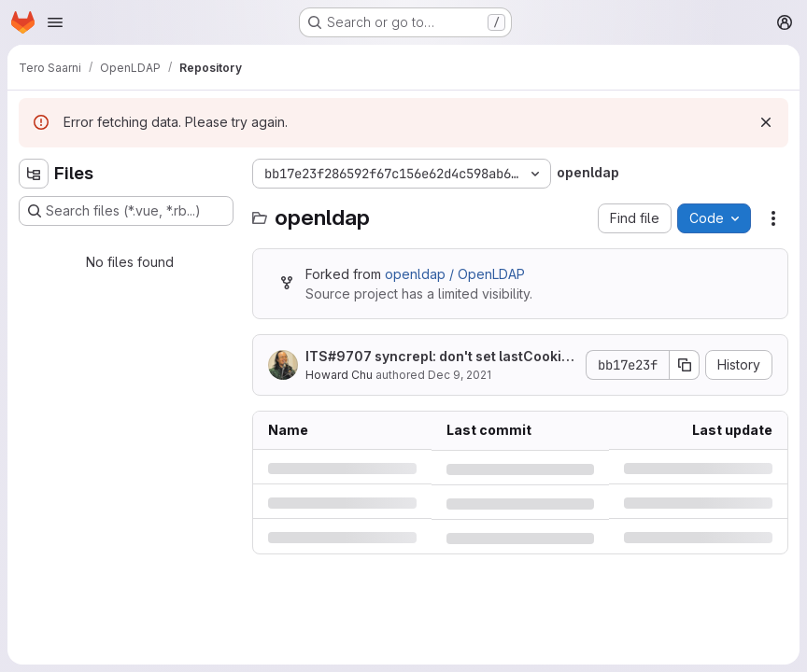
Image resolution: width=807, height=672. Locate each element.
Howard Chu (339, 375)
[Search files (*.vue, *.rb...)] (126, 211)
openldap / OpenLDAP (455, 274)
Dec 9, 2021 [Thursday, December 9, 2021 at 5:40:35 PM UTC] (460, 375)
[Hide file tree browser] (34, 174)
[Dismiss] (766, 122)
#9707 (350, 356)
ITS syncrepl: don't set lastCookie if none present (441, 357)
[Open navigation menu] (55, 22)
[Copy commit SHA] (685, 365)
